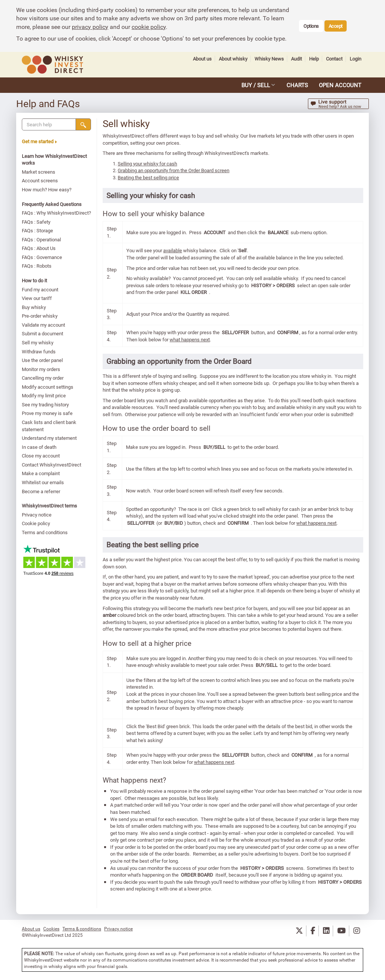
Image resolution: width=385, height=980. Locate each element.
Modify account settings (48, 387)
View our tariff (37, 298)
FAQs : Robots (37, 266)
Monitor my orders (41, 369)
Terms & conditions (82, 929)
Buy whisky (34, 307)
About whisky (233, 59)
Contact (334, 59)
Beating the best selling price (149, 177)
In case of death (39, 447)
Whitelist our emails (43, 482)
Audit (296, 59)
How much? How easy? (47, 189)
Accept (336, 26)
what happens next (190, 339)
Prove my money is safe (48, 413)
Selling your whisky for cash (148, 164)
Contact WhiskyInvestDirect (52, 465)
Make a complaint (41, 473)
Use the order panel (43, 360)
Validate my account (44, 325)
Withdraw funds (39, 351)
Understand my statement (50, 438)
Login (355, 59)
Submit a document (43, 333)
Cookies (51, 929)
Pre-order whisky (40, 316)
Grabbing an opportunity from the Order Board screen (174, 170)
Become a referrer (41, 491)
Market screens (39, 172)
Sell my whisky (38, 342)
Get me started (40, 141)
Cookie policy (36, 523)
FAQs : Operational (42, 239)
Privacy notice (37, 515)
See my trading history (46, 404)
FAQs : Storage (38, 230)
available (173, 250)
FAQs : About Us (39, 248)
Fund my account (40, 289)
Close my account (41, 456)
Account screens (40, 180)
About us (202, 59)
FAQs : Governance (42, 257)
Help (314, 59)
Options (311, 26)
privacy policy (90, 27)
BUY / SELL (256, 85)
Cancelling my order (43, 378)
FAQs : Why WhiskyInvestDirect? (57, 213)
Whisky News (269, 59)
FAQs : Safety (36, 222)
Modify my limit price (44, 395)
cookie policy (149, 27)
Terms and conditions (45, 532)
